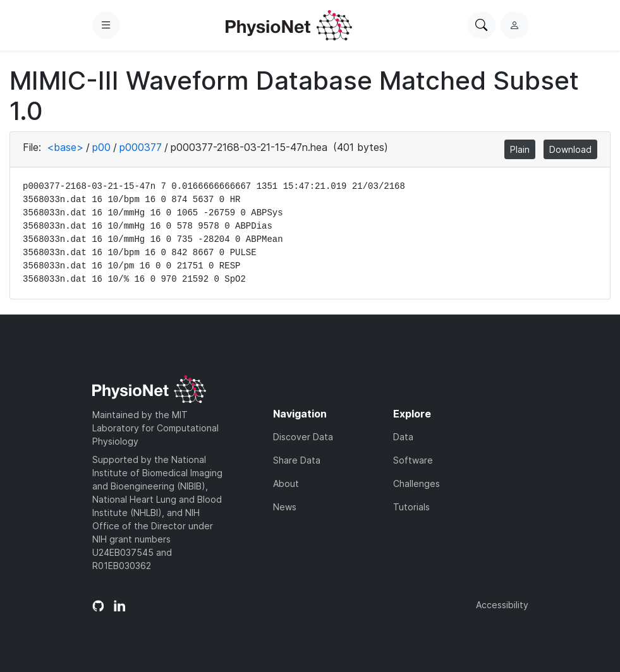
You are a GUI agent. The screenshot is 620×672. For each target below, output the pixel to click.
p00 (101, 147)
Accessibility (502, 605)
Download (570, 149)
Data (403, 437)
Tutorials (411, 507)
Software (413, 460)
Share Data (297, 460)
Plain (520, 149)
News (285, 507)
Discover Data (303, 437)
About (286, 483)
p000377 (141, 147)
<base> (65, 147)
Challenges (416, 483)
